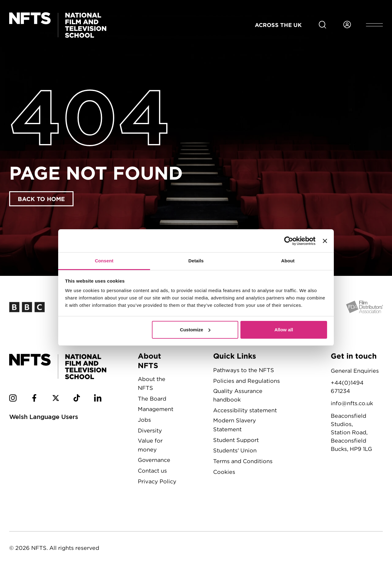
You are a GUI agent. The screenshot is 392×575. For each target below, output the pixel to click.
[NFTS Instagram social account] (13, 399)
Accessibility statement (245, 410)
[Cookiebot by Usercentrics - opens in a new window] (289, 241)
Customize (195, 330)
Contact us (152, 471)
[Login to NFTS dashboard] (347, 25)
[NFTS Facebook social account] (34, 399)
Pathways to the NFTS (244, 370)
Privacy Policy (157, 481)
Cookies (224, 472)
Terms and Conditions (243, 461)
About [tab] (288, 261)
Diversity (150, 430)
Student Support (236, 440)
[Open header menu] (374, 25)
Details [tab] (196, 261)
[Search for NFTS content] (322, 25)
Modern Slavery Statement (235, 425)
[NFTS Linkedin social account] (98, 399)
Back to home (41, 199)
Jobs (144, 420)
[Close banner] (325, 241)
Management (156, 409)
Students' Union (235, 450)
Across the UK (278, 25)
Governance (154, 460)
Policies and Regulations (247, 381)
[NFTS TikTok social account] (77, 399)
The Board (152, 399)
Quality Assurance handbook (238, 395)
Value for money (150, 445)
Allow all (284, 330)
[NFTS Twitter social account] (56, 399)
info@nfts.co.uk (352, 403)
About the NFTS (152, 383)
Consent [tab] (104, 261)
